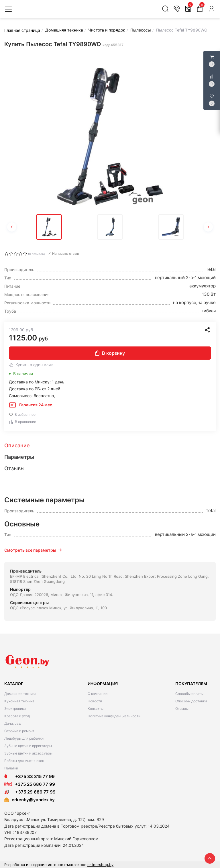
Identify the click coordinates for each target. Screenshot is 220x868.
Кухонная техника (19, 701)
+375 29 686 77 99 (30, 792)
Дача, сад (12, 723)
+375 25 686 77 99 (35, 784)
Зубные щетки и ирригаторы (28, 746)
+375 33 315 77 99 (30, 776)
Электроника (15, 709)
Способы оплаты (189, 694)
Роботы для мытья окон (24, 761)
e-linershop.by (100, 865)
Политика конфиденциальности (114, 716)
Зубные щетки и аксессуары (28, 753)
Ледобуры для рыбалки (24, 738)
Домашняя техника (20, 694)
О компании (98, 694)
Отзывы (182, 709)
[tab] (110, 446)
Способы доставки (191, 701)
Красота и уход (17, 716)
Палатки (11, 768)
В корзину (110, 353)
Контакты (96, 709)
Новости (95, 701)
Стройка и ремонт (19, 731)
